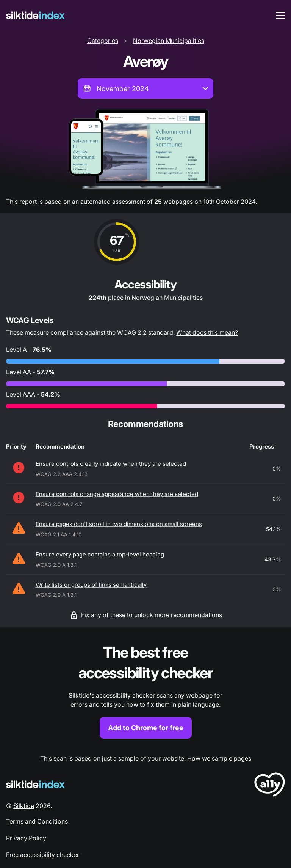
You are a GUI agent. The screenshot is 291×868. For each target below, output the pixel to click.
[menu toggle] (280, 15)
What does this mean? (207, 332)
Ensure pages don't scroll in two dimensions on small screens (119, 524)
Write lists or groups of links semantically (91, 585)
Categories (103, 41)
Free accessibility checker (43, 855)
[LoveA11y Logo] (270, 786)
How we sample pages (219, 758)
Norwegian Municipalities (169, 41)
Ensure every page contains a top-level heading (100, 554)
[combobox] (145, 88)
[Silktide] (35, 15)
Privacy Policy (26, 838)
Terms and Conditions (37, 821)
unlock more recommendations (178, 615)
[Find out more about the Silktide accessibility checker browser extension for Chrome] (145, 691)
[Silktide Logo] (35, 784)
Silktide (24, 806)
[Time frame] (145, 88)
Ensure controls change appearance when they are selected (117, 494)
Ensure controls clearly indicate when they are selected (111, 464)
